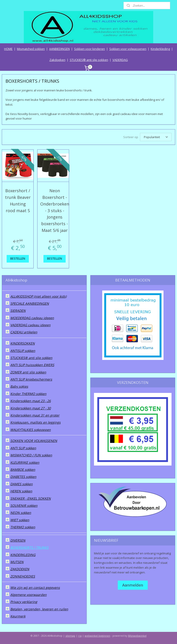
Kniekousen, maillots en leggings (35, 422)
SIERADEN (18, 311)
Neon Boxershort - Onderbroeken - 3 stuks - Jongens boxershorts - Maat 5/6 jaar (55, 210)
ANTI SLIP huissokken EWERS (32, 365)
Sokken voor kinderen (90, 49)
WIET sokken (20, 520)
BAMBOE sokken (23, 470)
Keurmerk (18, 616)
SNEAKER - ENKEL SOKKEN (31, 498)
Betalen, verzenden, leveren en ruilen (39, 609)
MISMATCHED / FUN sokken (31, 455)
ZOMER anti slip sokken (28, 372)
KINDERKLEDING (23, 555)
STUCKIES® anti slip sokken (89, 60)
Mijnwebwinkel (137, 636)
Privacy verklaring (24, 602)
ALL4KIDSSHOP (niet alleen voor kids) (38, 296)
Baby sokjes (19, 386)
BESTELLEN (18, 258)
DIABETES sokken (23, 477)
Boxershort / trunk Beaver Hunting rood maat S (18, 200)
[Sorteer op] (156, 137)
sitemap (70, 636)
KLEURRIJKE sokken (25, 462)
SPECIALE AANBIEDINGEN (30, 303)
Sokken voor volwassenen (128, 49)
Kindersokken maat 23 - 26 (31, 401)
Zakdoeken (57, 60)
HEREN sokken (21, 491)
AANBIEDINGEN (59, 49)
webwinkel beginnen (97, 636)
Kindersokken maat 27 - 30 (31, 408)
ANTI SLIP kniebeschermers (31, 379)
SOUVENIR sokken (24, 506)
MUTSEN (17, 562)
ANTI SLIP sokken (23, 448)
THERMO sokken (23, 527)
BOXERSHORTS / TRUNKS (29, 547)
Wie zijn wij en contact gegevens (35, 588)
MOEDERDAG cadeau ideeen (32, 318)
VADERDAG (120, 60)
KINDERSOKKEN (23, 343)
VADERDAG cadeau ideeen (30, 325)
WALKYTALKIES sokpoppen (31, 430)
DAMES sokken (21, 484)
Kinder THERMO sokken (28, 394)
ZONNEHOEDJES (23, 576)
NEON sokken (21, 513)
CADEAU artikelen (24, 332)
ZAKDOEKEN (20, 569)
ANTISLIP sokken (23, 351)
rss (80, 636)
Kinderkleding (160, 49)
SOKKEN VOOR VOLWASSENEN (34, 441)
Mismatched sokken (31, 49)
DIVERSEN (18, 540)
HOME (8, 49)
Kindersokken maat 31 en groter (35, 415)
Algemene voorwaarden (28, 595)
